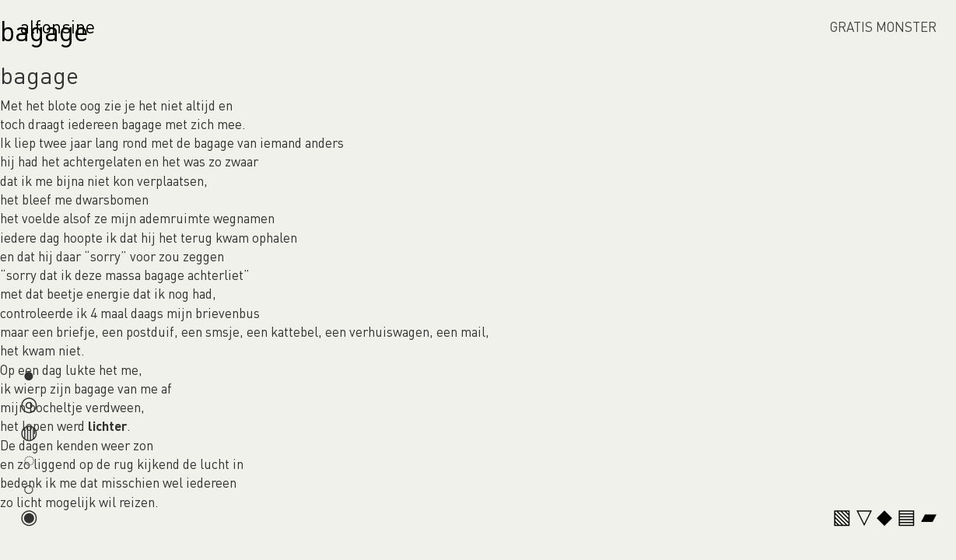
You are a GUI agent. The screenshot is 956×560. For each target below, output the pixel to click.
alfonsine (58, 26)
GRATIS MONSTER (883, 26)
